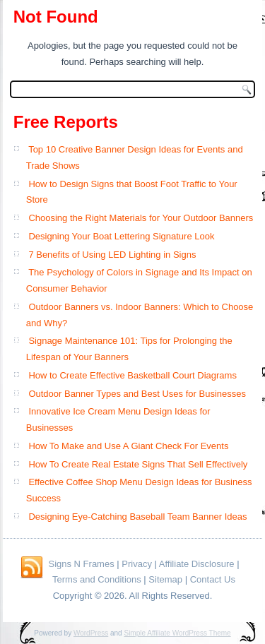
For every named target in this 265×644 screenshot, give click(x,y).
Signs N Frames (81, 564)
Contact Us (213, 579)
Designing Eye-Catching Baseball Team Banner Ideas (137, 517)
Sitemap (165, 579)
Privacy (137, 564)
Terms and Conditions (97, 579)
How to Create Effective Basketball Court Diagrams (132, 375)
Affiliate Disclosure (197, 564)
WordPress (91, 633)
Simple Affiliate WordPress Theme (177, 633)
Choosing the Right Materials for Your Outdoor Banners (141, 218)
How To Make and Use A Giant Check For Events (128, 446)
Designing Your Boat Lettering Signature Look (121, 236)
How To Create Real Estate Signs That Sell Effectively (138, 464)
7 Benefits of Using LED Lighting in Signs (112, 255)
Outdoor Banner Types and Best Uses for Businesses (137, 394)
